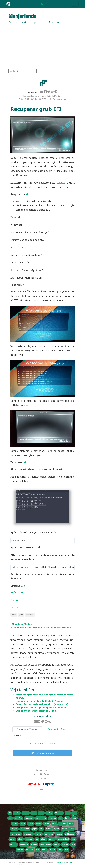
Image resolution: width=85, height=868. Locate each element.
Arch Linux (17, 593)
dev (60, 818)
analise (17, 813)
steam (56, 845)
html (71, 824)
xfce (66, 850)
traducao (30, 850)
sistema (34, 845)
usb (38, 850)
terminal (20, 850)
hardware (63, 824)
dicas (67, 818)
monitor (39, 834)
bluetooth (59, 813)
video (44, 850)
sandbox (14, 845)
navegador (49, 834)
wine (60, 850)
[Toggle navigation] (75, 4)
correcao (30, 615)
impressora (25, 829)
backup (49, 813)
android (26, 813)
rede (73, 839)
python (52, 839)
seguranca (24, 845)
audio (41, 813)
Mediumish (61, 863)
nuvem (12, 839)
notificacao (70, 834)
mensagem (28, 834)
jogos (35, 829)
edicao (31, 824)
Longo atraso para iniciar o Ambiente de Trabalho (39, 701)
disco (74, 818)
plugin (44, 839)
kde (41, 829)
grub (21, 615)
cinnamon (29, 818)
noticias (59, 834)
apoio (34, 813)
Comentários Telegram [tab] (28, 729)
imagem (14, 829)
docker (15, 824)
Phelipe (72, 863)
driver (23, 824)
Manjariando (33, 92)
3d (10, 813)
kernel (48, 829)
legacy (56, 829)
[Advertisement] (42, 49)
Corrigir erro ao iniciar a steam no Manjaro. (36, 711)
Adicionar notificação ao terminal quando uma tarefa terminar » (41, 628)
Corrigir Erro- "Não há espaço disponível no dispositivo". (43, 708)
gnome (47, 824)
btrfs (74, 813)
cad (10, 818)
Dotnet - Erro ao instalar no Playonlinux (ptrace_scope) (42, 705)
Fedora (14, 600)
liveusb (65, 829)
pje (37, 839)
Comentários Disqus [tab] (57, 729)
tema (73, 845)
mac (72, 829)
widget (52, 850)
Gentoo (15, 608)
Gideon (61, 183)
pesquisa (29, 839)
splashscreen (45, 845)
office (20, 839)
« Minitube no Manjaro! (21, 625)
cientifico (18, 818)
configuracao (41, 818)
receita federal (63, 839)
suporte (65, 845)
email (39, 824)
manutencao (16, 834)
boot (14, 615)
